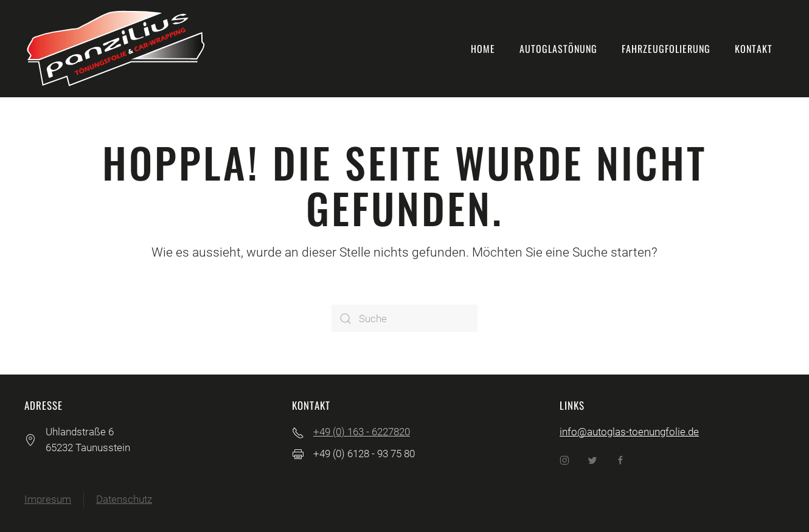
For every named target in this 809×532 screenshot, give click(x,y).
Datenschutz (124, 499)
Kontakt (754, 49)
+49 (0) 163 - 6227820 (362, 432)
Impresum (48, 499)
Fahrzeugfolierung (666, 49)
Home (483, 49)
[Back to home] (116, 49)
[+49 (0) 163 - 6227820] (298, 432)
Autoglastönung (558, 49)
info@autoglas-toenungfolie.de (629, 432)
